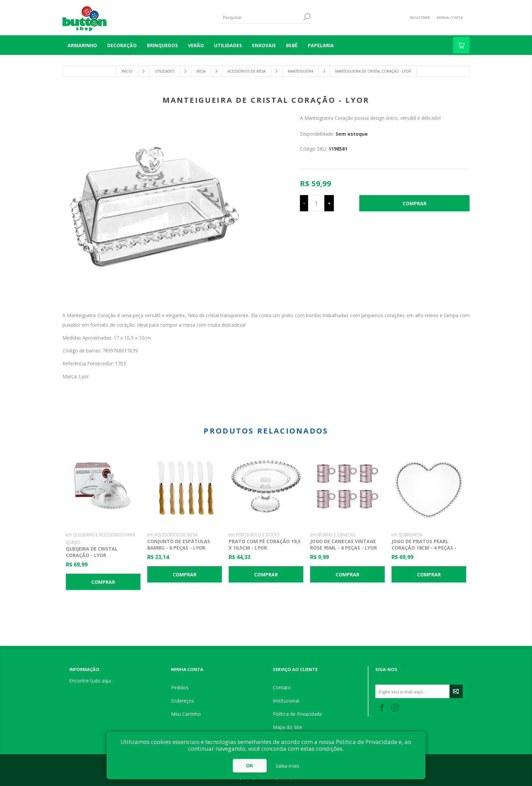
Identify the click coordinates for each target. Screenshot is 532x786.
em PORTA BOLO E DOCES (254, 535)
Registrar (420, 17)
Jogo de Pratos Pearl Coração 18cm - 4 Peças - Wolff (424, 548)
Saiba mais (287, 766)
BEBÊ (292, 45)
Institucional (286, 701)
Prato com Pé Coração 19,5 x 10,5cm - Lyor (265, 544)
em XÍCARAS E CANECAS (333, 535)
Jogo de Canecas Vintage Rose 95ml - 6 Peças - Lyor (344, 544)
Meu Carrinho (186, 714)
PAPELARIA (321, 45)
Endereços (183, 701)
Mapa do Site (287, 727)
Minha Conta (450, 17)
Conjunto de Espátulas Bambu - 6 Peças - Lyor (179, 544)
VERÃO (196, 45)
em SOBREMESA (407, 535)
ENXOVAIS (264, 45)
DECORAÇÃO (122, 45)
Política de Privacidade (297, 714)
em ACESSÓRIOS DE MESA (172, 535)
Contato (282, 687)
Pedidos (180, 687)
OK (250, 766)
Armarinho (82, 45)
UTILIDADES (228, 45)
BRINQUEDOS (162, 45)
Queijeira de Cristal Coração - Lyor (92, 552)
